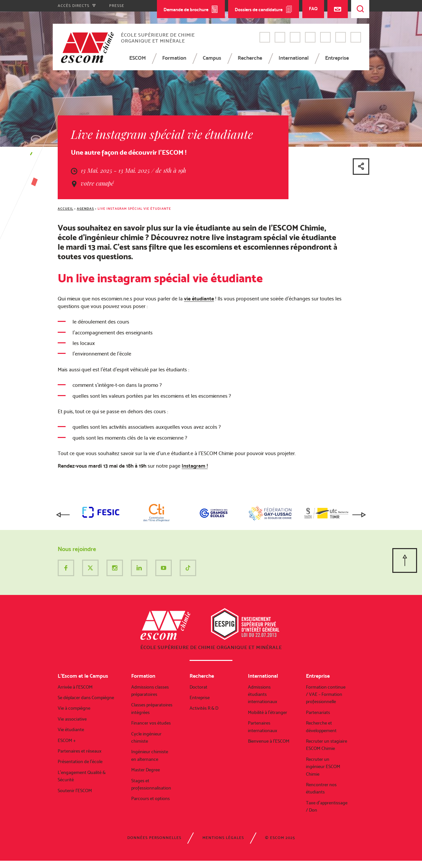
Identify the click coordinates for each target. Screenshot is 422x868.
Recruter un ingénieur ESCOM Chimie (323, 767)
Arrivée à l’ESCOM (75, 687)
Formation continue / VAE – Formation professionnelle (326, 694)
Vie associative (72, 719)
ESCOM (137, 58)
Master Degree (146, 770)
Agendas (85, 209)
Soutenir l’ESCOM (75, 790)
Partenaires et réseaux (80, 751)
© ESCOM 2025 (280, 838)
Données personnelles (154, 838)
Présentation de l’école (80, 761)
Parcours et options (151, 798)
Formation (174, 58)
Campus (212, 58)
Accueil (65, 209)
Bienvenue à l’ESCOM (269, 741)
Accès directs (77, 6)
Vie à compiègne (74, 708)
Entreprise (337, 58)
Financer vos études (151, 723)
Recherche (250, 58)
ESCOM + (67, 740)
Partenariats (318, 712)
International (294, 58)
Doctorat (198, 687)
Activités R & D (204, 708)
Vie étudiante (71, 729)
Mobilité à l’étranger (268, 712)
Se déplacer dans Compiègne (86, 697)
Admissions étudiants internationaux (263, 694)
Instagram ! (195, 466)
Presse (117, 6)
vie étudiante (199, 299)
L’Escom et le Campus (83, 676)
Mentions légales (223, 838)
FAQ (313, 9)
